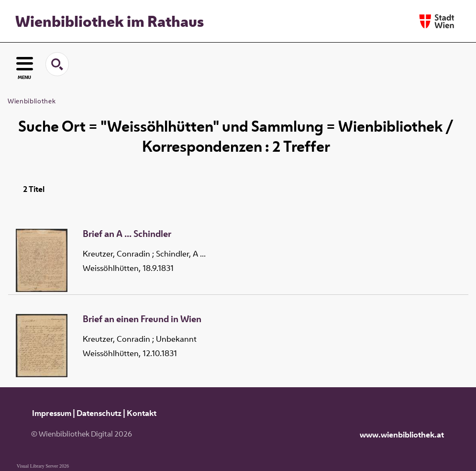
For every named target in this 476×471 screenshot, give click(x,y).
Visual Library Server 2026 (43, 466)
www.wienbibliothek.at (402, 435)
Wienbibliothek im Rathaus (110, 21)
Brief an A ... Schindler (127, 234)
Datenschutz (99, 413)
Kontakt (142, 413)
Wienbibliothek (32, 101)
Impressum (52, 413)
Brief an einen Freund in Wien (142, 319)
